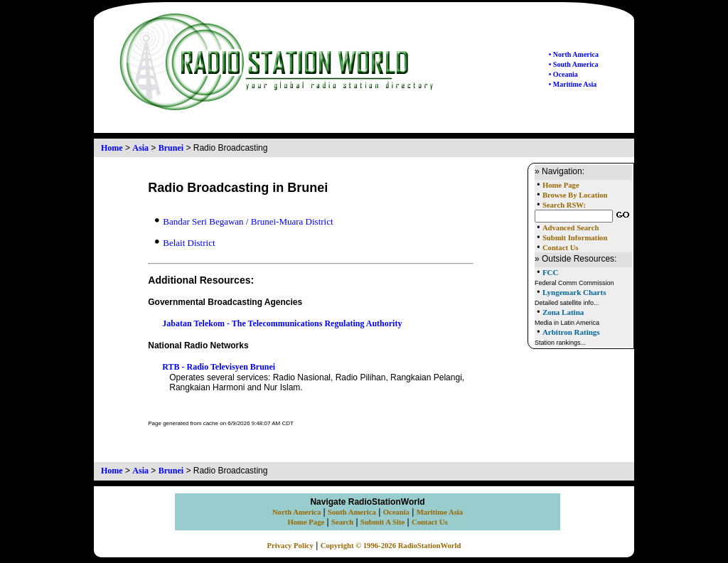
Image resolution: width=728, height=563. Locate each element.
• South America (574, 64)
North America (296, 512)
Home (112, 148)
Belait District (185, 243)
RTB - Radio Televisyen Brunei (219, 367)
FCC (551, 272)
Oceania (396, 512)
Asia (140, 148)
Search (342, 522)
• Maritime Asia (573, 84)
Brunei (171, 148)
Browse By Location (575, 195)
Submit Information (575, 238)
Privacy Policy (290, 546)
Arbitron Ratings (571, 332)
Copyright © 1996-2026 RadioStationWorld (391, 546)
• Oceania (563, 74)
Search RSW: (564, 205)
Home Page (561, 185)
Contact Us (561, 248)
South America (352, 512)
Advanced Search (571, 228)
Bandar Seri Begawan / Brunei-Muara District (244, 221)
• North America (574, 54)
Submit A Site (382, 522)
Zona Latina (563, 312)
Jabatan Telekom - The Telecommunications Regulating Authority (282, 323)
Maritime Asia (440, 512)
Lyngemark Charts (574, 292)
